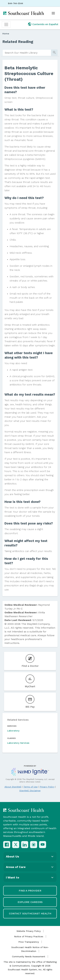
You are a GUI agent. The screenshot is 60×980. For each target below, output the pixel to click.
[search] (27, 53)
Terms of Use (30, 787)
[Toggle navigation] (6, 24)
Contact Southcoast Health (30, 913)
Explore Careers (30, 902)
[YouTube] (43, 845)
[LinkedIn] (25, 845)
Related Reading (18, 42)
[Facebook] (7, 845)
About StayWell (13, 787)
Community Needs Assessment (29, 956)
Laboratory (13, 731)
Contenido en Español (45, 24)
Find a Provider (30, 891)
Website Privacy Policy (29, 931)
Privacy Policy (47, 787)
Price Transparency (29, 942)
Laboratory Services (18, 743)
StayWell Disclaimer (30, 791)
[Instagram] (34, 845)
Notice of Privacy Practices (29, 936)
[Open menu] (53, 13)
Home (6, 34)
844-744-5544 (16, 3)
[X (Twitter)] (16, 845)
